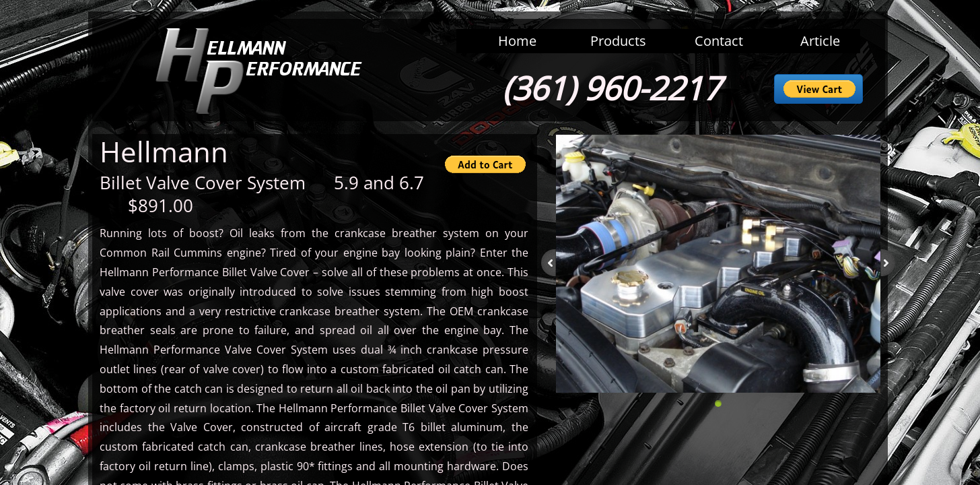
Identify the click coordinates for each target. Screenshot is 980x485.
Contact (719, 41)
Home (517, 41)
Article (820, 41)
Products (618, 41)
